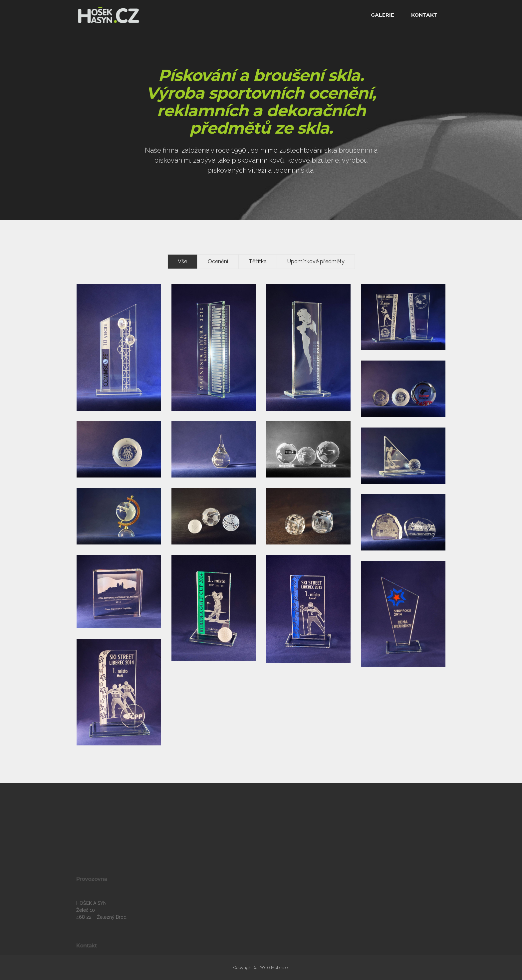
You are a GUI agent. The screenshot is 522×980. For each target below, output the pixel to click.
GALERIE (383, 15)
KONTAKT (424, 15)
